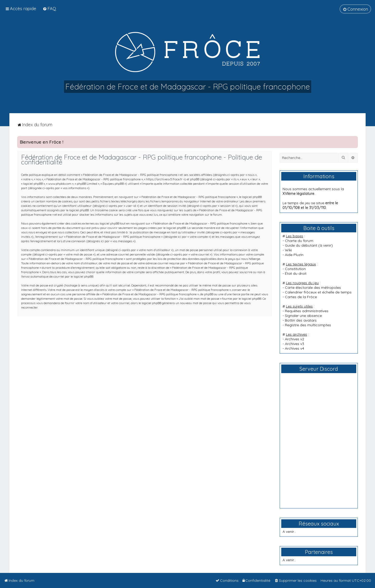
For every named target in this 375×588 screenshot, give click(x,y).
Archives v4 (295, 348)
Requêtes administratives (307, 311)
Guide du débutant (301, 245)
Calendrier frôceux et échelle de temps (318, 292)
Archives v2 (295, 339)
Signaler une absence (303, 316)
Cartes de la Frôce (301, 297)
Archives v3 (295, 344)
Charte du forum (299, 241)
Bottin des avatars (301, 320)
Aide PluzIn (294, 255)
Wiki (288, 250)
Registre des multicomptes (308, 325)
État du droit (296, 273)
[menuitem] (49, 8)
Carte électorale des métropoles (313, 287)
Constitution (295, 269)
